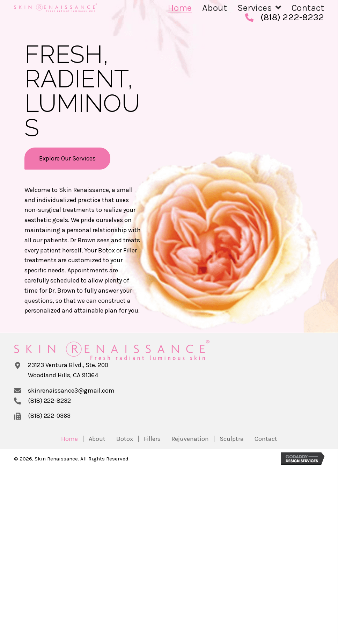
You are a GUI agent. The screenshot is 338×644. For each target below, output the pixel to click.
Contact (266, 439)
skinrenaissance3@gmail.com (71, 391)
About (97, 439)
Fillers (152, 439)
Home (69, 439)
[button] (67, 159)
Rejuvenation (190, 439)
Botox (125, 439)
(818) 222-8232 (292, 17)
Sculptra (232, 439)
